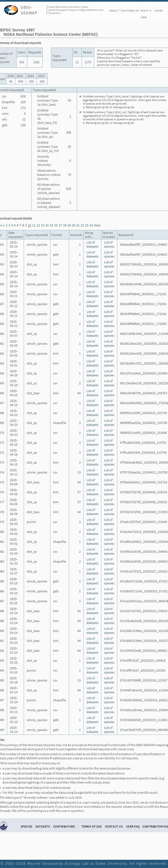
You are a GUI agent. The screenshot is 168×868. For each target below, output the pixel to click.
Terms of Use (92, 826)
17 (60, 225)
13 (43, 225)
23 (87, 225)
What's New (146, 12)
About (114, 11)
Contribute (130, 11)
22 (82, 225)
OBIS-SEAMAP (29, 10)
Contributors (64, 826)
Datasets (43, 826)
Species (27, 826)
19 (69, 225)
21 (78, 225)
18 (65, 225)
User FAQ (133, 826)
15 (52, 225)
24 (91, 225)
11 (34, 225)
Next (97, 225)
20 (74, 225)
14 (47, 225)
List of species (109, 244)
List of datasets (92, 244)
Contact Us (114, 826)
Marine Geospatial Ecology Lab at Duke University (77, 863)
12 (38, 225)
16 (56, 225)
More (159, 11)
